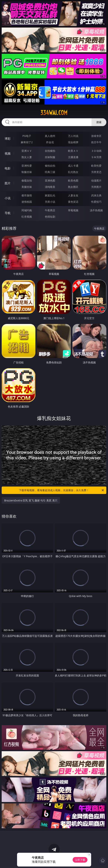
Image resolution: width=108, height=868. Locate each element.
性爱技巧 (96, 202)
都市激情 (27, 195)
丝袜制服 (50, 157)
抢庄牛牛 (96, 142)
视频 (8, 153)
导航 (8, 213)
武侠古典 (96, 195)
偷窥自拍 (27, 181)
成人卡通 (73, 166)
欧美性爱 (96, 166)
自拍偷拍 (50, 151)
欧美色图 (73, 181)
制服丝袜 (27, 172)
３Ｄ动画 (96, 151)
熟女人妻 (27, 157)
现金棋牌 (73, 142)
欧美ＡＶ (73, 151)
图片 (8, 183)
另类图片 (96, 187)
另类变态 (96, 172)
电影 (8, 168)
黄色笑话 (73, 202)
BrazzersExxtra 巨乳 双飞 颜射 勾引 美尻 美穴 (31, 500)
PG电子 (27, 136)
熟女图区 (73, 187)
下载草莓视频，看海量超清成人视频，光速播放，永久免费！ (62, 490)
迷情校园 (27, 202)
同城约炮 (27, 210)
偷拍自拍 (50, 166)
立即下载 (80, 860)
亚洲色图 (50, 181)
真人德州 (50, 136)
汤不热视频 (96, 210)
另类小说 (50, 202)
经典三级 (50, 172)
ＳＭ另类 (96, 157)
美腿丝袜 (27, 187)
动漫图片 (96, 181)
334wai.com (54, 113)
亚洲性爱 (27, 166)
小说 (8, 198)
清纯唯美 (50, 187)
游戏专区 (96, 136)
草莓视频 (73, 210)
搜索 (99, 122)
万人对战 (73, 136)
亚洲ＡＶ (27, 151)
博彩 (8, 139)
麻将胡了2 (27, 142)
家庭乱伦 (50, 195)
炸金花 (50, 142)
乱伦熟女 (73, 172)
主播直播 (73, 157)
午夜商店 (50, 210)
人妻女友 (73, 195)
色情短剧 (50, 217)
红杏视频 (27, 217)
